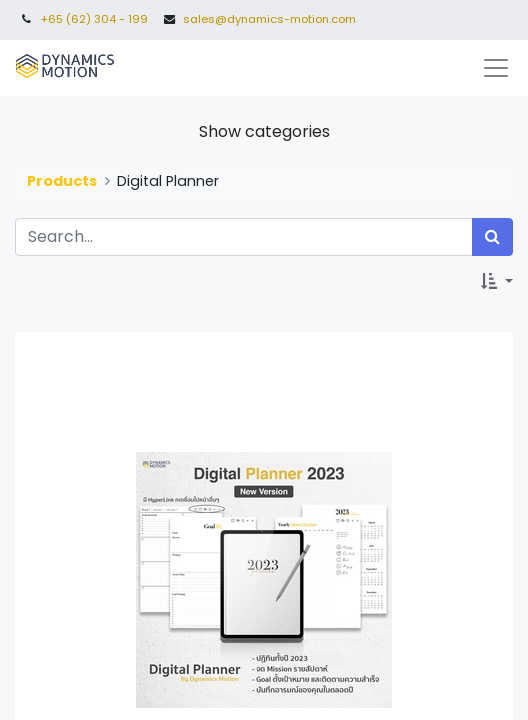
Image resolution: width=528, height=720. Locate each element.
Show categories (264, 131)
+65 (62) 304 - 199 (94, 19)
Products (62, 181)
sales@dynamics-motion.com (269, 19)
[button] (497, 282)
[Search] (492, 237)
